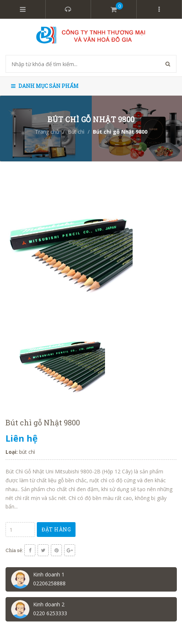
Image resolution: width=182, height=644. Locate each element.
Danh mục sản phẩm (45, 86)
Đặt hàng (56, 529)
